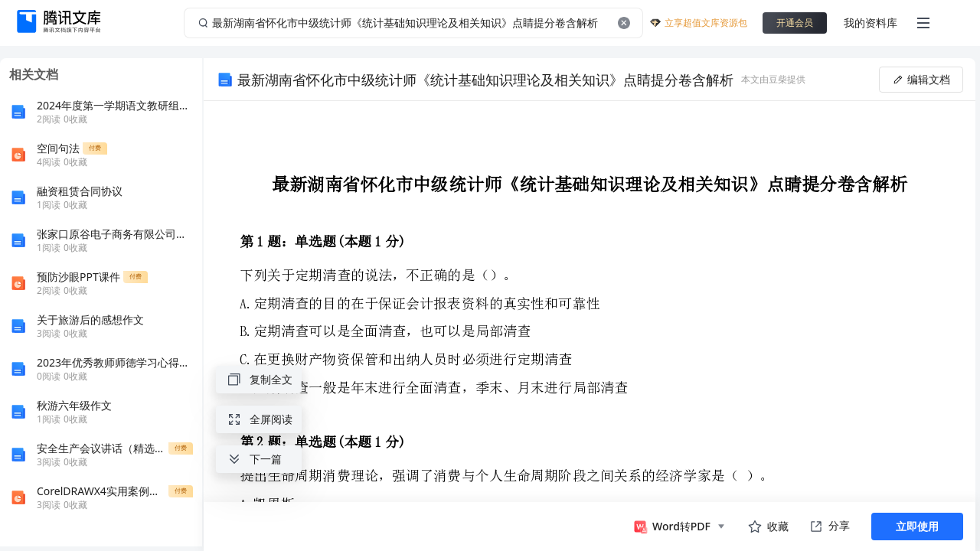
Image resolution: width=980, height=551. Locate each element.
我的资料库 (871, 23)
